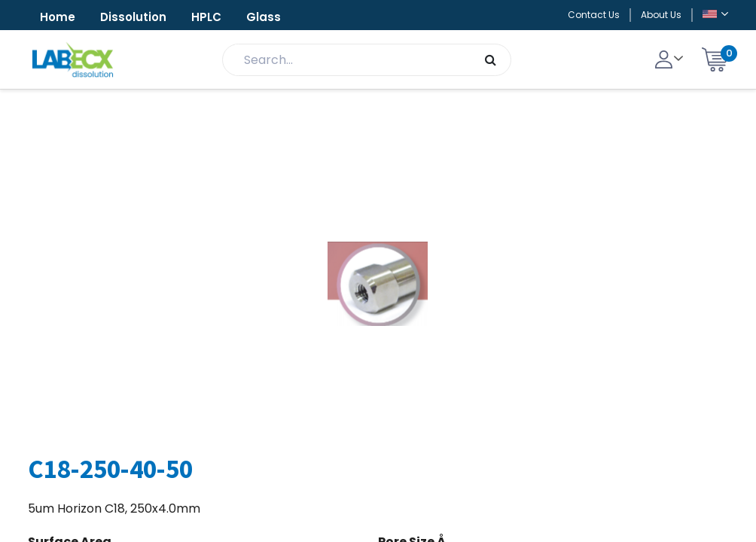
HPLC (206, 17)
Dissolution (133, 17)
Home (58, 17)
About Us (661, 15)
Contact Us (594, 15)
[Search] (491, 60)
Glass (264, 17)
